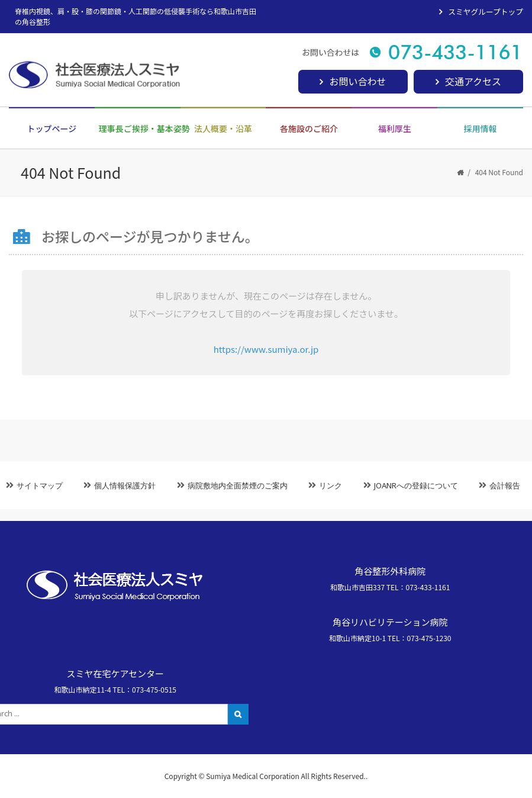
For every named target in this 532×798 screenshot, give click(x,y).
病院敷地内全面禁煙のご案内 (238, 485)
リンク (331, 485)
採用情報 (481, 128)
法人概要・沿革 (223, 128)
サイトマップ (40, 485)
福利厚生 (395, 128)
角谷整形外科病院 (390, 571)
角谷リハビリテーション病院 (390, 622)
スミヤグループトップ (486, 12)
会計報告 (505, 485)
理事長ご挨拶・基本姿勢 (140, 128)
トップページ (52, 128)
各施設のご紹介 (309, 128)
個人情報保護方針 (125, 485)
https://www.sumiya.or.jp (266, 349)
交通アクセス (473, 81)
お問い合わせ (357, 81)
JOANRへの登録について (416, 485)
